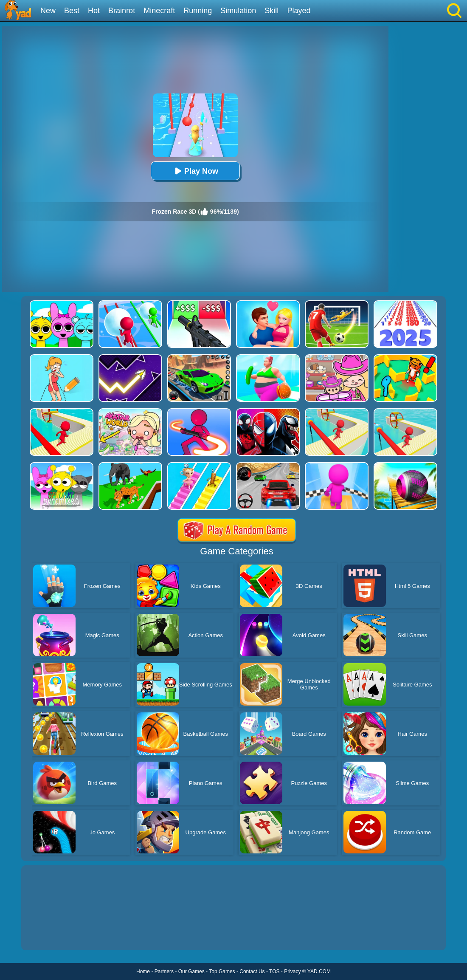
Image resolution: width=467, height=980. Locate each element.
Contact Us (252, 972)
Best (72, 11)
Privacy (292, 972)
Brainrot (122, 11)
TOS (274, 972)
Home (143, 972)
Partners (164, 972)
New (48, 11)
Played (299, 11)
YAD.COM (319, 972)
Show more (50, 934)
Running (198, 11)
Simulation (238, 11)
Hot (94, 11)
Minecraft (159, 11)
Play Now (195, 171)
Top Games (222, 972)
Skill (271, 11)
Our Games (191, 972)
